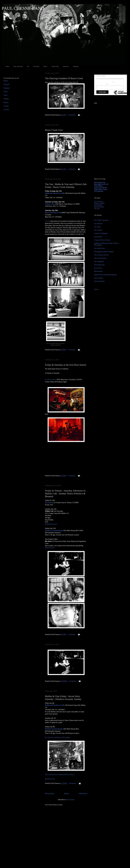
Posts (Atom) (70, 800)
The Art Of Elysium (100, 258)
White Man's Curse (101, 189)
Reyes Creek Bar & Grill (53, 213)
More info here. (50, 548)
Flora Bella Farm (99, 265)
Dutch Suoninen (99, 207)
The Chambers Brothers (101, 255)
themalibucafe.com (51, 524)
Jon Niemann (98, 224)
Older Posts (83, 794)
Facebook (6, 84)
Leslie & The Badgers (101, 233)
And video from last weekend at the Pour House (60, 775)
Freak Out (36, 66)
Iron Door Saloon (50, 380)
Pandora (6, 102)
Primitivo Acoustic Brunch (54, 531)
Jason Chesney (99, 202)
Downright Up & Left (101, 184)
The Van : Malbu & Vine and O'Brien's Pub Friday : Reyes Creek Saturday (66, 186)
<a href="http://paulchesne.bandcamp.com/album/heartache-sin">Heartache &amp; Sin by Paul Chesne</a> (108, 151)
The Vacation (98, 230)
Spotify (6, 81)
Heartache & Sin (100, 182)
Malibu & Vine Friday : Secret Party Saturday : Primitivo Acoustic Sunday (63, 698)
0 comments (72, 115)
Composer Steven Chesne (102, 240)
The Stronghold (99, 262)
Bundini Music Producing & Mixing (105, 275)
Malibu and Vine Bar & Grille (55, 193)
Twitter (6, 92)
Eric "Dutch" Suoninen (101, 220)
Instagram (7, 88)
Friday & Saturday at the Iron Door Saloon (66, 365)
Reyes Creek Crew (54, 130)
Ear (28, 66)
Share (96, 289)
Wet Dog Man (99, 191)
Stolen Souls (55, 66)
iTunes (6, 95)
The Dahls (97, 227)
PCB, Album (98, 186)
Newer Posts (50, 794)
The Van (48, 221)
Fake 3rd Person (18, 66)
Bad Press (66, 66)
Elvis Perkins (98, 237)
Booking (76, 66)
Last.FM (6, 110)
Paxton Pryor (98, 268)
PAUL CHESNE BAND (23, 8)
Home (7, 66)
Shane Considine (99, 203)
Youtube (6, 106)
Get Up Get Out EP (101, 188)
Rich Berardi (98, 205)
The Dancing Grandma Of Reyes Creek (64, 78)
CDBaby (6, 99)
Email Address (102, 84)
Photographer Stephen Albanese (104, 252)
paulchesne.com (50, 779)
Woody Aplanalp (99, 281)
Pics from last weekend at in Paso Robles (58, 737)
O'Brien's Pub (50, 204)
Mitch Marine (98, 271)
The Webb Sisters (100, 248)
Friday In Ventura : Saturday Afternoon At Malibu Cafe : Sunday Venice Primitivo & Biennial (65, 493)
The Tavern (49, 503)
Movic (45, 66)
